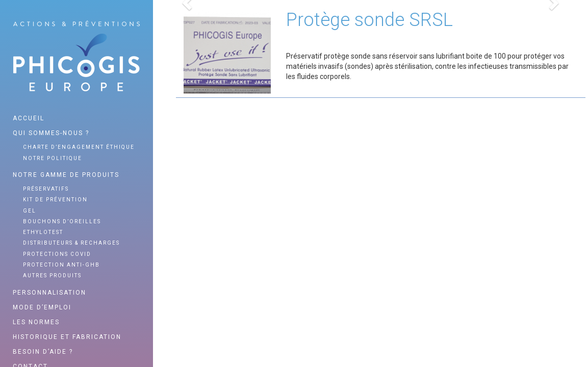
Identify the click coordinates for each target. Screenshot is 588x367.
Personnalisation (49, 293)
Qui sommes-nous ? (51, 133)
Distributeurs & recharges (71, 243)
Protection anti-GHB (61, 265)
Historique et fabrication (67, 337)
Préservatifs (46, 189)
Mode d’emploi (42, 307)
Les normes (36, 322)
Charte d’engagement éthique (79, 147)
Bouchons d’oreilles (62, 221)
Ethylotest (43, 232)
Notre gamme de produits (66, 175)
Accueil (29, 118)
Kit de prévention (55, 200)
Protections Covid (57, 254)
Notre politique (53, 158)
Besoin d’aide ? (43, 352)
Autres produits (52, 276)
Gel (30, 211)
